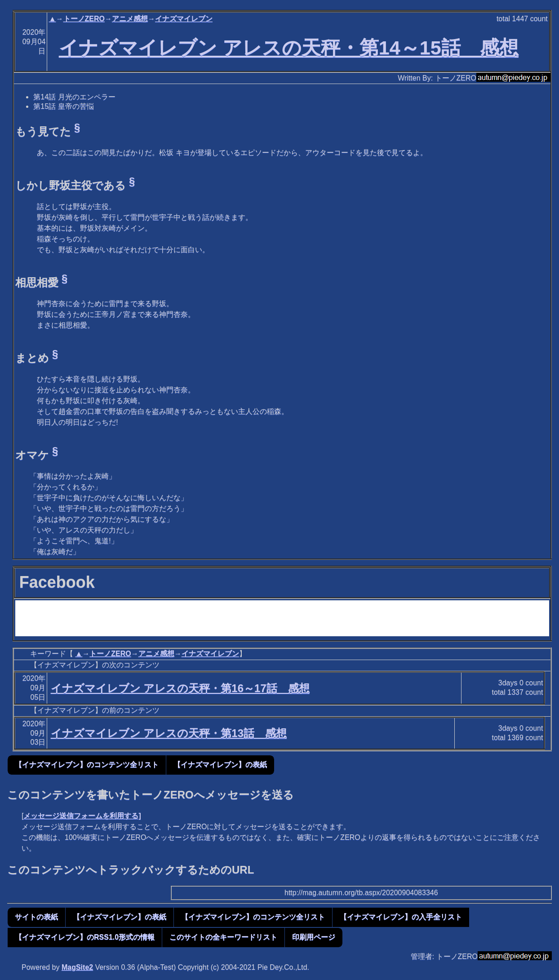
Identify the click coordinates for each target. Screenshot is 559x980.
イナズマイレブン (184, 19)
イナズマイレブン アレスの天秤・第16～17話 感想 (180, 688)
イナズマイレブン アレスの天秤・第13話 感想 (169, 733)
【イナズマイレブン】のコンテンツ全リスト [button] (87, 765)
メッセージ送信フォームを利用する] (82, 816)
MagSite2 (77, 967)
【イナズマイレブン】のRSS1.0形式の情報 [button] (85, 937)
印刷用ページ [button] (314, 937)
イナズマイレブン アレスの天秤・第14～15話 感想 (289, 48)
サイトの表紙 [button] (36, 917)
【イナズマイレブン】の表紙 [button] (220, 765)
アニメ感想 (130, 19)
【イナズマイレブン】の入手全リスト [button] (401, 917)
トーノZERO (84, 19)
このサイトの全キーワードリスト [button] (223, 937)
